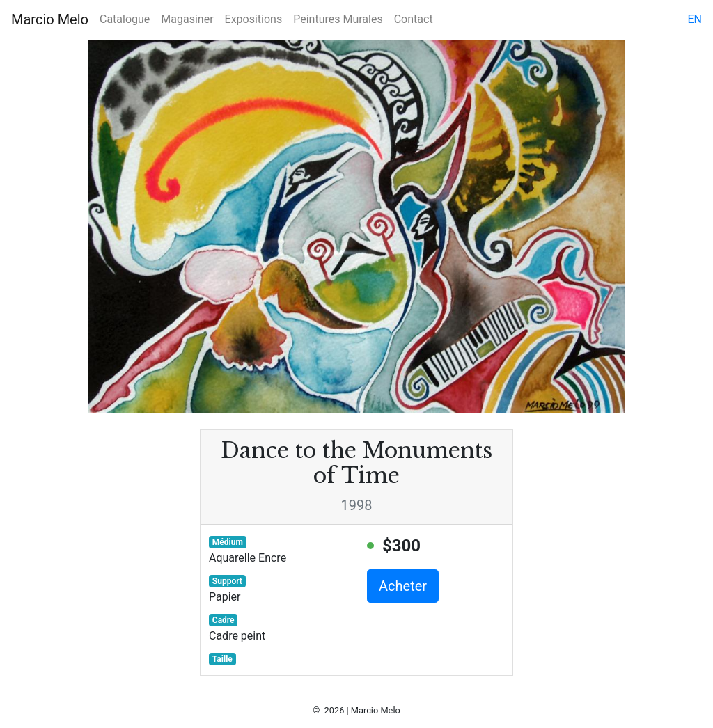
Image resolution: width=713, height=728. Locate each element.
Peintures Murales (338, 19)
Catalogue (125, 19)
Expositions (254, 19)
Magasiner (187, 19)
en (695, 19)
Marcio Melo (50, 19)
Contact (414, 19)
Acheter (403, 586)
